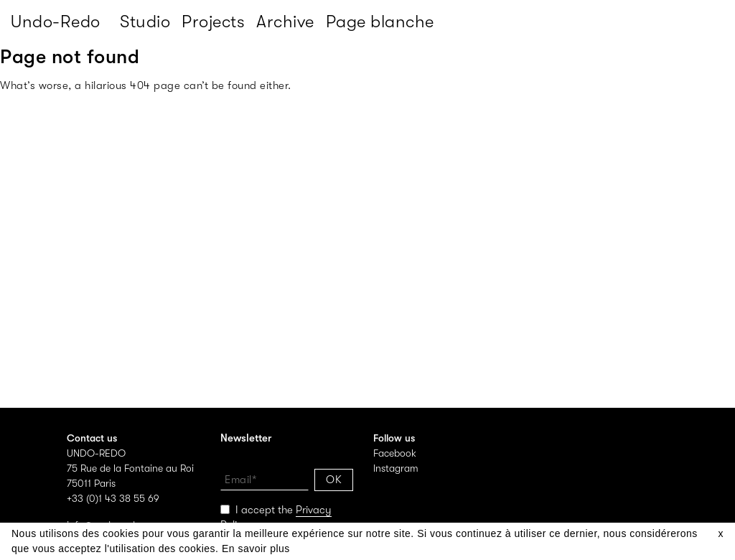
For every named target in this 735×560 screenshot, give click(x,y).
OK (334, 480)
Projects (213, 22)
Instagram (396, 468)
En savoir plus (256, 549)
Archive (285, 22)
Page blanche (380, 22)
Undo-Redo (56, 22)
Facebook (395, 453)
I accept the (276, 518)
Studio (145, 22)
